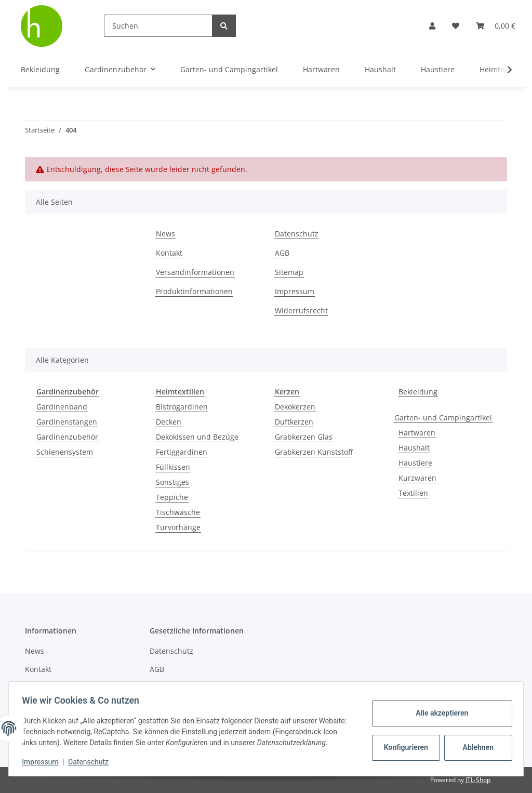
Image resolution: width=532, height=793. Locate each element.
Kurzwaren (417, 478)
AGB (282, 253)
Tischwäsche (178, 512)
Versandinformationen (195, 272)
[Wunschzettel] (456, 26)
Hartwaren (417, 433)
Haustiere (415, 463)
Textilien (413, 493)
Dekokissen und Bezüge (197, 437)
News (165, 234)
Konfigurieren (403, 742)
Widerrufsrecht (301, 310)
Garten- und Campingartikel (443, 418)
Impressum (295, 291)
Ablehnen (475, 742)
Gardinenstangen (67, 422)
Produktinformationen (194, 291)
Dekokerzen (295, 407)
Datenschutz (297, 234)
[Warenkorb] (496, 26)
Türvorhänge (178, 527)
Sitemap (289, 272)
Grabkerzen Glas (304, 437)
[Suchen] (158, 26)
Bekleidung (418, 392)
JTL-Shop (478, 780)
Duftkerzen (294, 422)
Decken (169, 422)
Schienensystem (65, 452)
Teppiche (172, 497)
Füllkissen (173, 467)
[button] (432, 26)
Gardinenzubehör (67, 437)
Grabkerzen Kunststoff (314, 452)
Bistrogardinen (182, 407)
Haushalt (414, 448)
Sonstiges (172, 482)
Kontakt (169, 253)
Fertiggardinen (182, 452)
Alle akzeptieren (438, 708)
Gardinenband (62, 407)
